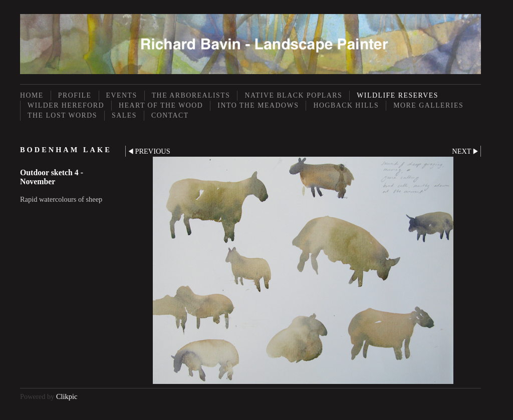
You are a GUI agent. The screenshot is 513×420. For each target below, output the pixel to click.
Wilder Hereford (66, 105)
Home (32, 95)
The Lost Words (62, 115)
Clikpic (67, 396)
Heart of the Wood (161, 105)
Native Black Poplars (293, 95)
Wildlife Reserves (398, 95)
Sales (124, 115)
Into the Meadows (258, 105)
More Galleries (428, 105)
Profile (75, 95)
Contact (170, 115)
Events (122, 95)
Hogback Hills (346, 105)
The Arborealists (191, 95)
